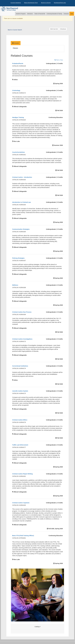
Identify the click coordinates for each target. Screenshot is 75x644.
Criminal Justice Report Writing (22, 474)
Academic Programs (21, 14)
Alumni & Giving (46, 3)
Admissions (30, 14)
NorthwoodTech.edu (60, 3)
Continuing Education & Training (54, 14)
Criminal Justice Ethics (20, 420)
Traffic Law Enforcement (20, 445)
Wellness (15, 286)
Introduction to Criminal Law (21, 203)
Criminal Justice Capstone (21, 503)
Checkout (63, 30)
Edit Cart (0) (54, 30)
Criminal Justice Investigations (22, 339)
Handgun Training (18, 118)
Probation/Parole (18, 64)
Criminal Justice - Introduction (22, 178)
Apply (72, 14)
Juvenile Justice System (20, 391)
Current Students (15, 3)
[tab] (16, 44)
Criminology (16, 91)
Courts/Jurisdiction (18, 153)
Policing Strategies (18, 259)
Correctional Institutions (20, 366)
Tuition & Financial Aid (40, 14)
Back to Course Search (15, 30)
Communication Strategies (21, 230)
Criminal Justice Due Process (22, 313)
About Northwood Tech (31, 3)
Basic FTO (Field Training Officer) (23, 536)
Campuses (66, 14)
